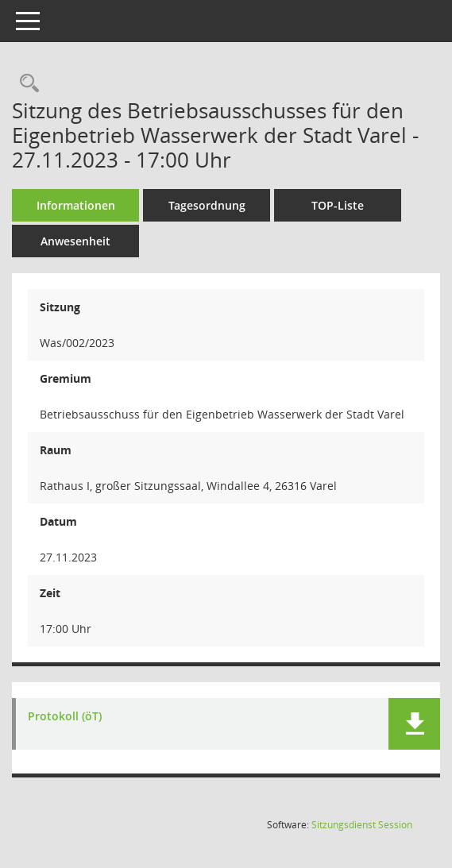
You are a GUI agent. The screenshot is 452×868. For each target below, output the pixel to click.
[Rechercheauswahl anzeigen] (25, 84)
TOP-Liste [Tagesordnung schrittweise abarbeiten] (338, 205)
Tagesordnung (207, 205)
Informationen (76, 205)
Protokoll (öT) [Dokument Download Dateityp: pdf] (65, 717)
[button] (414, 724)
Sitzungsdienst (362, 825)
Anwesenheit (75, 241)
